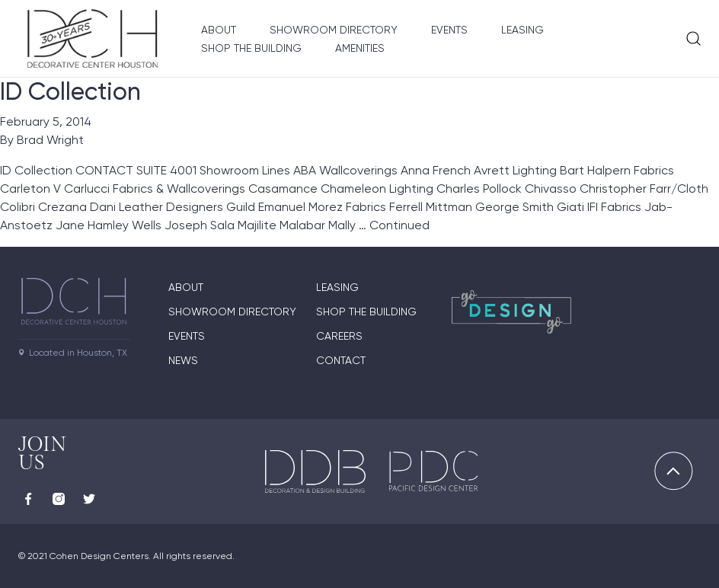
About (219, 30)
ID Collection (70, 91)
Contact (341, 360)
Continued (399, 225)
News (183, 360)
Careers (339, 336)
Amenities (360, 48)
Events (449, 30)
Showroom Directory (334, 30)
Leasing (522, 30)
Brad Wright (50, 140)
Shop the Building (251, 48)
